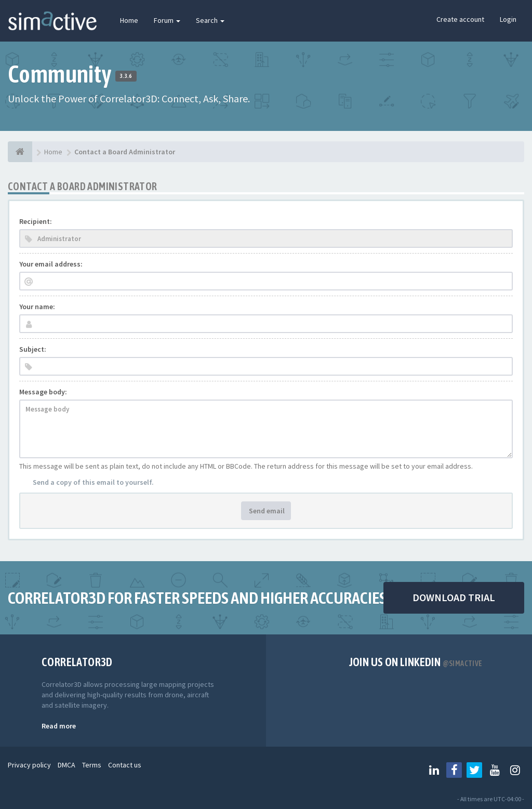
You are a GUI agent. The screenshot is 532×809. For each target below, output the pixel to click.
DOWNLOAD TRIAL (454, 597)
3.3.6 (126, 76)
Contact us (125, 765)
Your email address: (51, 264)
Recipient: (36, 221)
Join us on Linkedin (416, 662)
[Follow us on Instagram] (515, 770)
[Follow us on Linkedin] (434, 770)
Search (210, 20)
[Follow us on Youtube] (495, 770)
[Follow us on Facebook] (454, 770)
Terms (92, 765)
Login (508, 19)
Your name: (37, 307)
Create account (460, 19)
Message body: (43, 392)
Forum (167, 20)
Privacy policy (29, 765)
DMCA (66, 765)
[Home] (20, 152)
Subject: (33, 349)
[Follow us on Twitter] (474, 770)
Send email (266, 511)
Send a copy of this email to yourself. (93, 482)
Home (129, 20)
